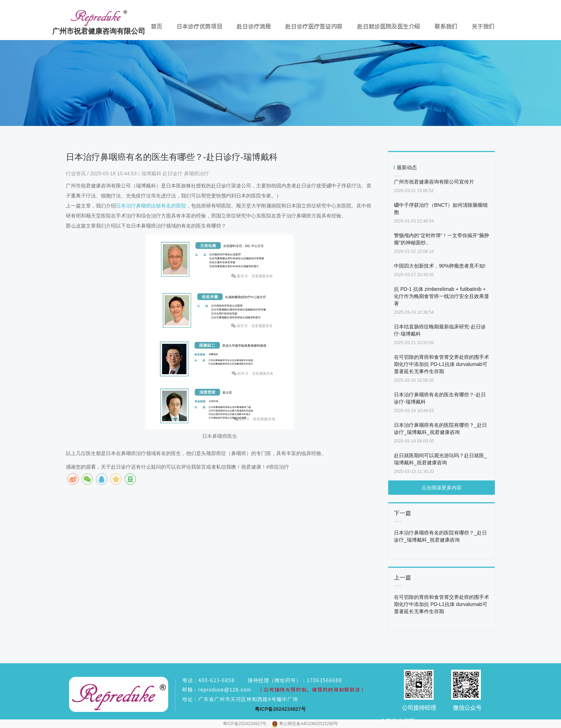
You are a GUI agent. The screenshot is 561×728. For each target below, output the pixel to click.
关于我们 (483, 26)
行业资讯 (77, 174)
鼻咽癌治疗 (196, 174)
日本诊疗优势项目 (199, 26)
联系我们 (446, 26)
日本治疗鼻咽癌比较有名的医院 (151, 206)
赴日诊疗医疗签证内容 (314, 26)
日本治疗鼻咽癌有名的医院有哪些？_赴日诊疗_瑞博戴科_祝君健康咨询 (440, 429)
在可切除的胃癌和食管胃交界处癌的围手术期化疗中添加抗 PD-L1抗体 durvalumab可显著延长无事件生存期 (442, 364)
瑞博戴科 (151, 174)
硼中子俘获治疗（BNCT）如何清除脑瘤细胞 (441, 209)
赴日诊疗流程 (254, 26)
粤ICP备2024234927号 (245, 724)
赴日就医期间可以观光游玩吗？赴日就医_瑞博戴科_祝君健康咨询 (440, 459)
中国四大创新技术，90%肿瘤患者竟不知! (440, 266)
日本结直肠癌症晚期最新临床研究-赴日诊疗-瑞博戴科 (440, 330)
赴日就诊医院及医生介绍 (389, 26)
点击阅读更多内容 (442, 488)
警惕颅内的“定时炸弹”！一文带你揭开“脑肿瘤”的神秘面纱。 (442, 239)
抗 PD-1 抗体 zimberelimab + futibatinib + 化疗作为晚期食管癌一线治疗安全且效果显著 (442, 296)
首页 (156, 26)
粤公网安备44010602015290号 (309, 724)
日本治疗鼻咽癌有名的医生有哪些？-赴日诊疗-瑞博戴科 (440, 398)
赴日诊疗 (172, 174)
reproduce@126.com (225, 690)
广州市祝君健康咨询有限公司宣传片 (434, 182)
